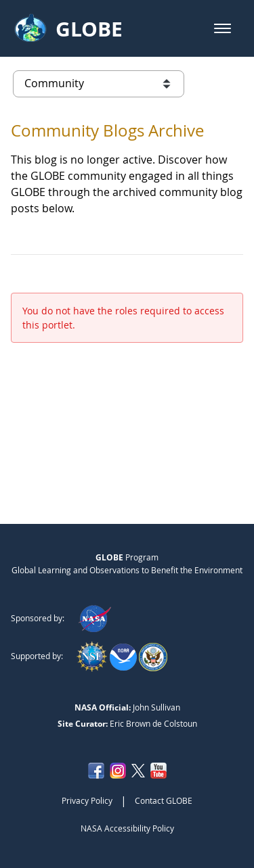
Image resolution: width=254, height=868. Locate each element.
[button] (223, 28)
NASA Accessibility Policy (127, 828)
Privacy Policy (87, 800)
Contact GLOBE (164, 800)
